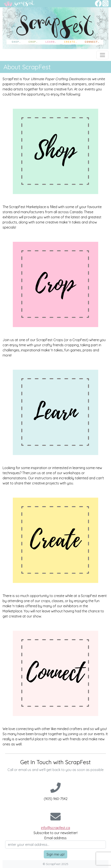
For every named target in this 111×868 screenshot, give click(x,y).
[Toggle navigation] (102, 55)
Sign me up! (55, 854)
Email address (55, 838)
